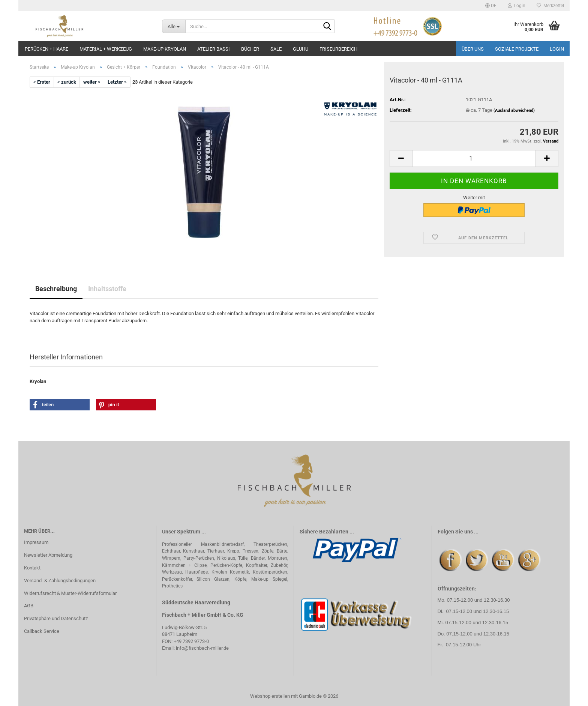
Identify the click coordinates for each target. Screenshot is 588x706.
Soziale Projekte (517, 49)
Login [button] (517, 6)
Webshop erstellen (270, 696)
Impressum (36, 542)
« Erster (42, 82)
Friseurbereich (338, 49)
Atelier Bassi (214, 49)
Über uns (473, 49)
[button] (491, 6)
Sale (276, 49)
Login (557, 49)
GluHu (301, 49)
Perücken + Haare (46, 49)
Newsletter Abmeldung (48, 555)
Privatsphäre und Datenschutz (56, 618)
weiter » (92, 82)
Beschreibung (56, 289)
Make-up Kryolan (165, 49)
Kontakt (32, 568)
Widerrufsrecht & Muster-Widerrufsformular (70, 593)
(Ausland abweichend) (514, 110)
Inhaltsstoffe (107, 289)
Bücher (250, 49)
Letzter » (117, 82)
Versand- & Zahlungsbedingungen (60, 581)
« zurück (67, 82)
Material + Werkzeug (106, 49)
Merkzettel (550, 6)
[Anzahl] (474, 158)
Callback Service (42, 631)
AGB (29, 606)
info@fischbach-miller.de (202, 648)
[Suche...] (174, 26)
